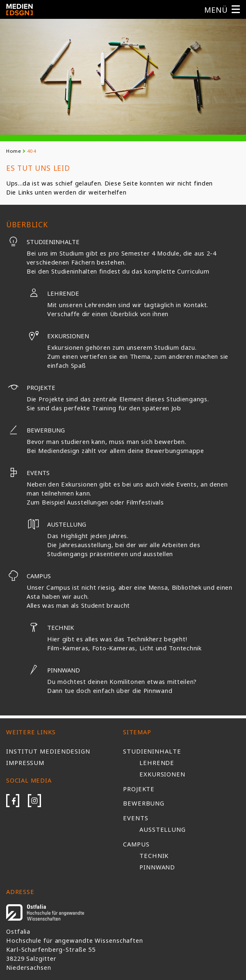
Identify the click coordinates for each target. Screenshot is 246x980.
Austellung (56, 524)
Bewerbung (35, 430)
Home (14, 151)
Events (28, 473)
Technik (50, 627)
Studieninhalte (43, 242)
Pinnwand (53, 670)
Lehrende (53, 293)
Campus (28, 576)
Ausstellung (163, 829)
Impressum (25, 763)
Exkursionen (58, 336)
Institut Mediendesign (48, 751)
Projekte (31, 387)
